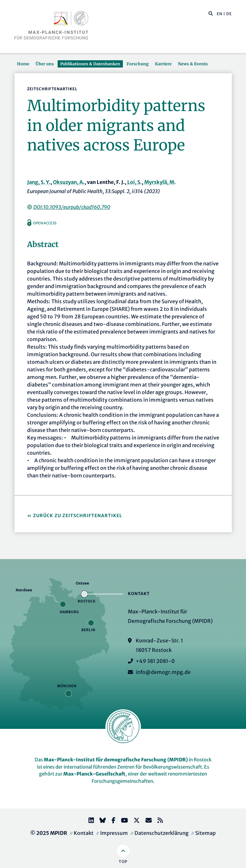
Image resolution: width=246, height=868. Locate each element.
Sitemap (206, 833)
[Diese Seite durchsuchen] (207, 14)
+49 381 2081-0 (155, 661)
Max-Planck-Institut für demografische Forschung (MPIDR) (116, 760)
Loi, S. (134, 182)
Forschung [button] (138, 64)
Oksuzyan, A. (69, 182)
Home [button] (23, 64)
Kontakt (84, 833)
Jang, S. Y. (39, 182)
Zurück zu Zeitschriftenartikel (78, 516)
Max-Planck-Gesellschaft (94, 774)
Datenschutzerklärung (162, 833)
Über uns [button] (45, 64)
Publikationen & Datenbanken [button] (90, 64)
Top (123, 862)
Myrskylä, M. (160, 182)
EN (220, 14)
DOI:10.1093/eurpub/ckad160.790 (72, 207)
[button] (211, 13)
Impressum (114, 833)
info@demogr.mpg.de (163, 672)
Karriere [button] (163, 64)
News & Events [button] (193, 64)
